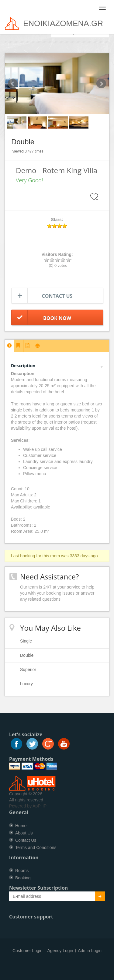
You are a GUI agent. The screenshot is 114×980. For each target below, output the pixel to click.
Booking (23, 878)
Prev (13, 84)
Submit (97, 897)
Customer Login (28, 951)
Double (27, 655)
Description (57, 366)
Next (101, 84)
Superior (28, 670)
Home (21, 826)
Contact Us (26, 840)
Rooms (22, 871)
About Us (24, 833)
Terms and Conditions (36, 847)
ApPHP (40, 806)
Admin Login (90, 951)
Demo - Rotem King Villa (57, 170)
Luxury (26, 684)
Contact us (57, 296)
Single (26, 641)
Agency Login (60, 951)
